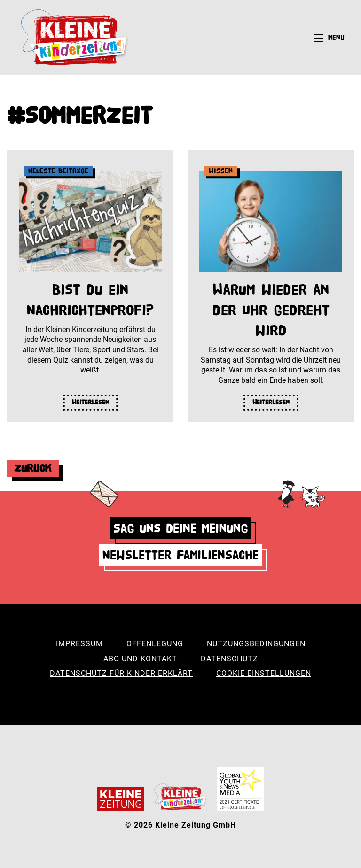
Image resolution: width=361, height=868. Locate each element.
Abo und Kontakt (140, 659)
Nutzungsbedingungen (256, 644)
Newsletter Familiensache (180, 555)
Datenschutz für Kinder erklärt (121, 673)
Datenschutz (229, 659)
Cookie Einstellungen (264, 673)
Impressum (79, 644)
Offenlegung (155, 644)
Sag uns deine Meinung (181, 528)
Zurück (33, 468)
